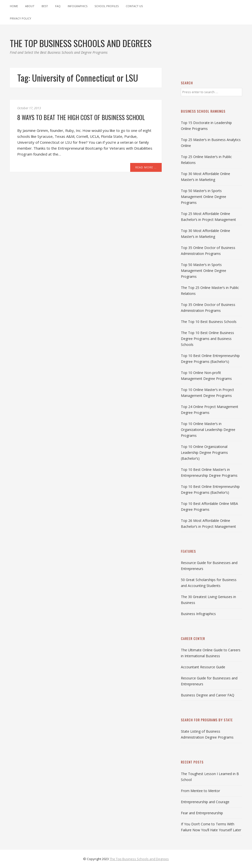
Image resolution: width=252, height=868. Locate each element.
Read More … (146, 167)
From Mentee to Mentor (200, 791)
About (30, 6)
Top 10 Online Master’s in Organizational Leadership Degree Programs (208, 430)
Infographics (78, 6)
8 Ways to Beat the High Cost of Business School (81, 117)
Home (14, 6)
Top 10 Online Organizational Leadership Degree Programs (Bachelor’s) (204, 452)
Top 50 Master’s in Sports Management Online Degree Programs (204, 197)
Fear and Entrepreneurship (202, 813)
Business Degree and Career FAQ (208, 695)
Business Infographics (198, 614)
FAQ (58, 6)
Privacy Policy (21, 18)
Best (45, 6)
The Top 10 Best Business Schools (209, 322)
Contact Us (134, 6)
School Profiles (107, 6)
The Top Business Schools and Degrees (139, 859)
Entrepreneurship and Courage (205, 802)
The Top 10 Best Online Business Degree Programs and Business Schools (207, 339)
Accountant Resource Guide (203, 667)
